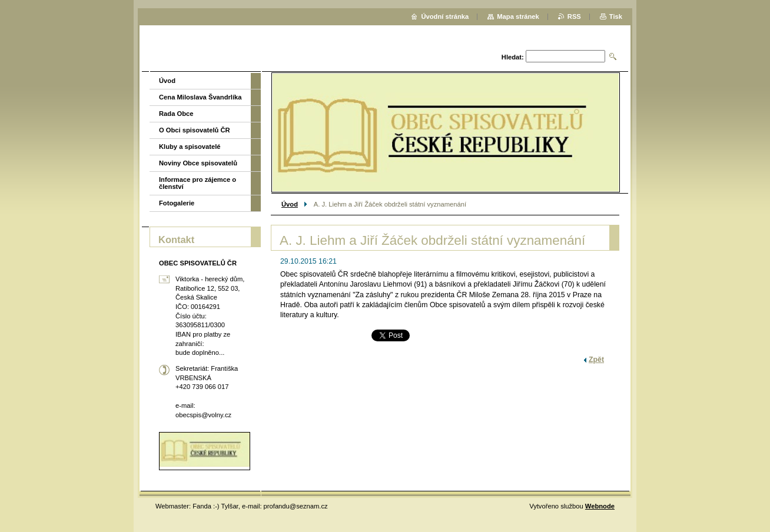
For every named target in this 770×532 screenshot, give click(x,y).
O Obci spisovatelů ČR (195, 130)
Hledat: (513, 57)
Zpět (596, 360)
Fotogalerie (177, 203)
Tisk (616, 16)
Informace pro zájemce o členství (198, 183)
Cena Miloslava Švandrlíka (200, 97)
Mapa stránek (518, 16)
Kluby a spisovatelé (190, 147)
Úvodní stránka (445, 16)
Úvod (290, 204)
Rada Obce (176, 114)
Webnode (600, 506)
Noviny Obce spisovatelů (198, 163)
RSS (574, 16)
